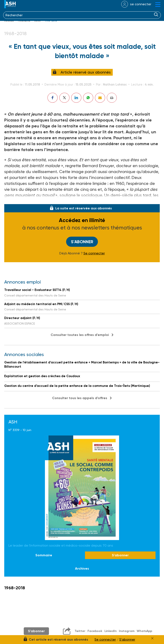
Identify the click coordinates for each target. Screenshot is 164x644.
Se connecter (94, 253)
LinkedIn (111, 631)
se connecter (141, 4)
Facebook (95, 631)
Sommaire (44, 555)
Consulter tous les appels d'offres (80, 398)
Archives (82, 569)
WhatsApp (144, 631)
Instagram (127, 631)
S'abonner (82, 242)
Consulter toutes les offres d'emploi (80, 335)
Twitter (80, 631)
